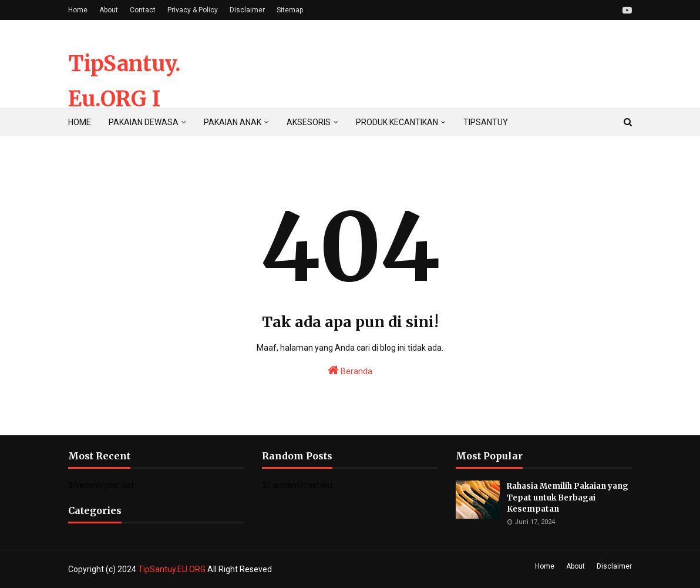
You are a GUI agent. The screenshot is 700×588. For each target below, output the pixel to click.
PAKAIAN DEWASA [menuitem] (144, 122)
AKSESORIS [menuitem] (309, 122)
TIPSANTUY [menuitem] (486, 122)
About (109, 10)
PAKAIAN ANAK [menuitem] (233, 122)
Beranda (350, 370)
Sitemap (290, 10)
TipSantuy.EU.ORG (173, 569)
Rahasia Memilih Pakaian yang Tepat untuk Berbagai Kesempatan (568, 498)
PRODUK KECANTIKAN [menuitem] (397, 122)
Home (78, 10)
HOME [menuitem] (80, 122)
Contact (143, 10)
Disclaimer (247, 10)
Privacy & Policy (193, 10)
